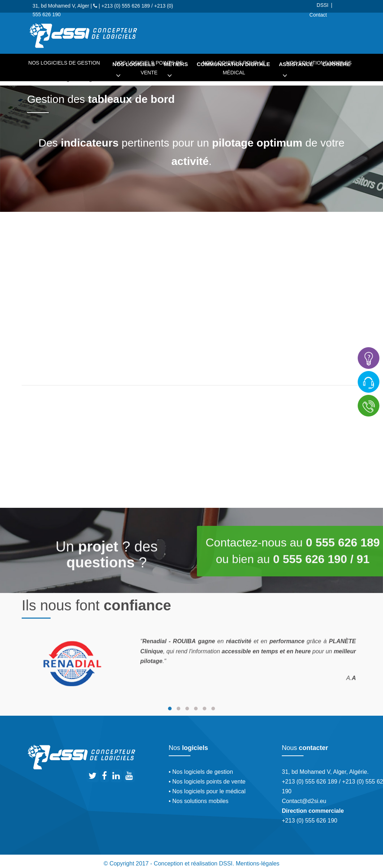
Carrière (336, 64)
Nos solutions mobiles (319, 63)
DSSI (322, 5)
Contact (318, 15)
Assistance (296, 72)
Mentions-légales (257, 863)
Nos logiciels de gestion (64, 63)
